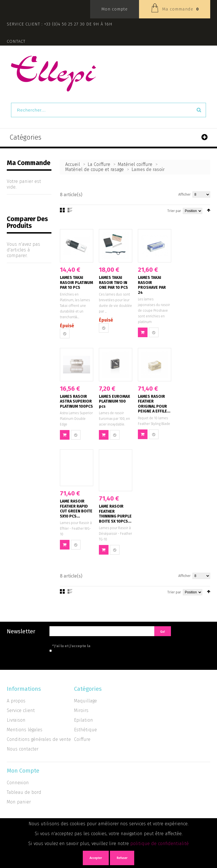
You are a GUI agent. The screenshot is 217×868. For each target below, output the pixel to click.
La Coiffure (100, 164)
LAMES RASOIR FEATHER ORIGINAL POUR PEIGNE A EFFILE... (154, 404)
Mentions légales (25, 730)
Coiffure (82, 739)
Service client (21, 710)
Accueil (73, 164)
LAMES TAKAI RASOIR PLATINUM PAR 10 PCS (76, 283)
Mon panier (19, 802)
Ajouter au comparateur (65, 333)
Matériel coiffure (135, 164)
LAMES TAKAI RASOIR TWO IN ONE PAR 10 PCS (113, 283)
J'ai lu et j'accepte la (96, 646)
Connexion (18, 783)
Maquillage (85, 701)
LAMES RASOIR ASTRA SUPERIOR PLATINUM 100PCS (76, 401)
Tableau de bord (24, 792)
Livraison (16, 720)
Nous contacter (23, 749)
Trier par (174, 211)
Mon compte (115, 9)
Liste (70, 210)
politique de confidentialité (160, 844)
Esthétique (85, 730)
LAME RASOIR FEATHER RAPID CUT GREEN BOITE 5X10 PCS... (76, 509)
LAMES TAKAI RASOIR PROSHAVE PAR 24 (152, 285)
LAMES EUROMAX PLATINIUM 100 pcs (114, 401)
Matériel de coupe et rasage (95, 169)
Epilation (83, 720)
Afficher (185, 194)
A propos (16, 701)
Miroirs (81, 710)
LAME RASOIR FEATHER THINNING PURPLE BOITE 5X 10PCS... (115, 514)
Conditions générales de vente (39, 739)
